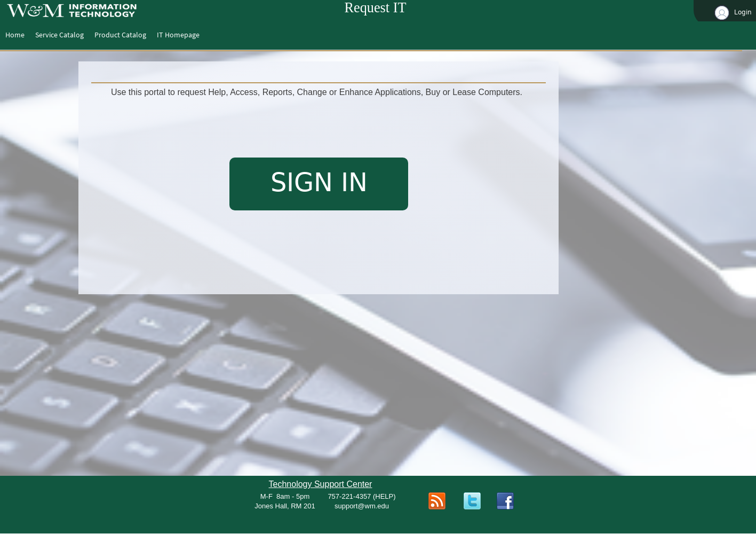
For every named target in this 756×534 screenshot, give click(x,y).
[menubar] (102, 35)
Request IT (376, 8)
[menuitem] (15, 35)
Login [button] (733, 13)
